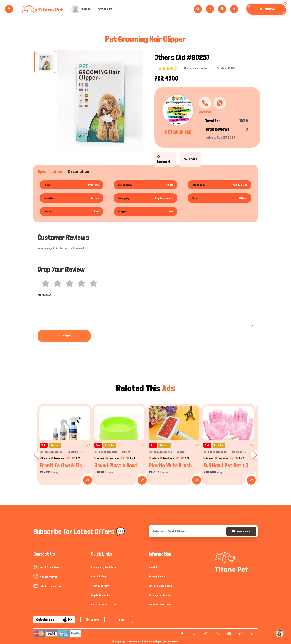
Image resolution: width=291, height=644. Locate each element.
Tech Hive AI (173, 641)
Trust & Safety (100, 586)
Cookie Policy (98, 576)
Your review (44, 295)
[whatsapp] (205, 634)
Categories (108, 9)
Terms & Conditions (160, 604)
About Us (154, 567)
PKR (121, 620)
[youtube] (229, 634)
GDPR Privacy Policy (160, 586)
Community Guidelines (103, 567)
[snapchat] (217, 634)
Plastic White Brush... (172, 465)
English (92, 620)
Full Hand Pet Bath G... (228, 465)
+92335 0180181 (49, 577)
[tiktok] (252, 634)
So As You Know (103, 604)
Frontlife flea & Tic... (63, 465)
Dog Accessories (54, 452)
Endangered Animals (160, 595)
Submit (54, 336)
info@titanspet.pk (50, 586)
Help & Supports (100, 595)
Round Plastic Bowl (116, 465)
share (189, 156)
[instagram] (240, 634)
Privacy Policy (157, 576)
